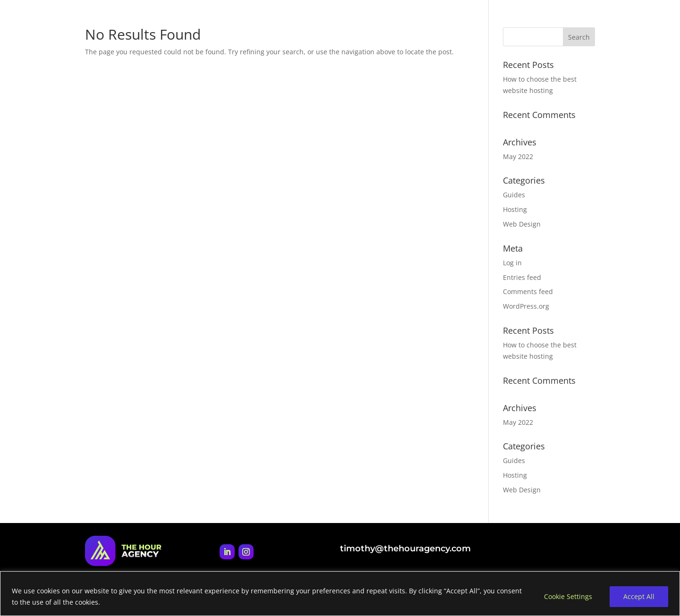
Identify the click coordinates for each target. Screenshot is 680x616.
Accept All (639, 596)
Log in (512, 263)
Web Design (522, 224)
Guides (514, 195)
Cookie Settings (568, 596)
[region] (340, 594)
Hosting (515, 209)
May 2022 (518, 156)
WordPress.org (526, 306)
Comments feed (528, 291)
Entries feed (522, 277)
